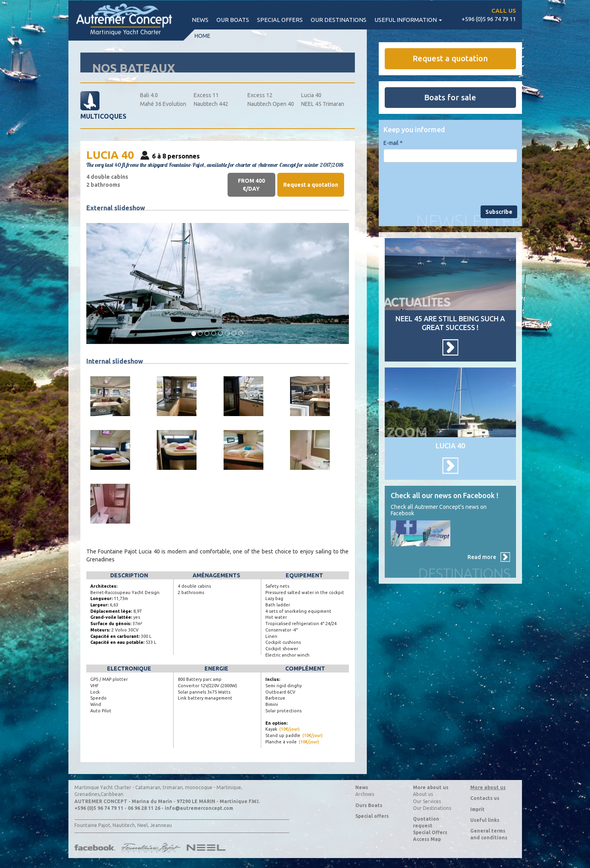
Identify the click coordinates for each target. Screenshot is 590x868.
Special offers (280, 20)
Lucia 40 (311, 95)
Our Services (427, 801)
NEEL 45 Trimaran (323, 104)
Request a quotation (311, 185)
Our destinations (339, 20)
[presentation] (444, 184)
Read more (482, 557)
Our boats (233, 20)
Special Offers (430, 832)
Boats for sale (450, 97)
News (200, 20)
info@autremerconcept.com (199, 808)
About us (423, 794)
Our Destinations (432, 808)
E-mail (393, 143)
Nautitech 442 (211, 104)
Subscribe (499, 212)
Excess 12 (260, 95)
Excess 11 (206, 95)
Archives (365, 794)
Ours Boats (369, 805)
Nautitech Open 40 (271, 104)
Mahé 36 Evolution (163, 104)
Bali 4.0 (149, 95)
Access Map (427, 839)
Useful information (408, 20)
